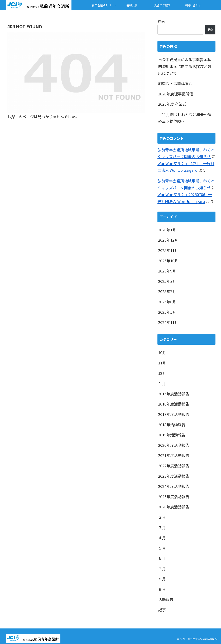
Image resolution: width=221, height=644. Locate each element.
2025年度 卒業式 (172, 104)
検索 (161, 21)
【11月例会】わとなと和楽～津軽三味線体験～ (185, 118)
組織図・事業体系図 (175, 83)
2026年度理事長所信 (176, 94)
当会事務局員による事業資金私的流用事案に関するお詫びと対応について (185, 66)
